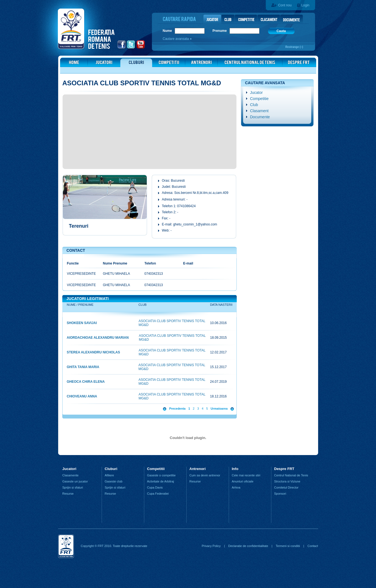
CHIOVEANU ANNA (82, 396)
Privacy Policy (211, 546)
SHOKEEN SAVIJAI (82, 323)
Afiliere (109, 475)
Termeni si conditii (288, 546)
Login (305, 5)
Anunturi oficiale (243, 481)
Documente (260, 117)
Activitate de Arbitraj (160, 481)
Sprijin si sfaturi (73, 487)
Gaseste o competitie (161, 475)
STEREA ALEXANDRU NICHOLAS (93, 352)
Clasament (259, 111)
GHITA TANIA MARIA (83, 367)
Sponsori (280, 494)
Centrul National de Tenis (291, 475)
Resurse (68, 494)
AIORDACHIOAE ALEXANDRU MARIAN (98, 338)
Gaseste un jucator (75, 481)
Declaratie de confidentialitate (248, 546)
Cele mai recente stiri (246, 475)
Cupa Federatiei (158, 494)
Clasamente (70, 475)
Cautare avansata (176, 39)
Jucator (256, 93)
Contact (313, 546)
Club (254, 105)
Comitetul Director (286, 487)
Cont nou (285, 5)
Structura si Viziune (287, 481)
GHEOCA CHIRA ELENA (86, 382)
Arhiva (236, 487)
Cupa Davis (155, 487)
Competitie (259, 99)
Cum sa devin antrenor (205, 475)
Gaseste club (114, 481)
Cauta (281, 31)
